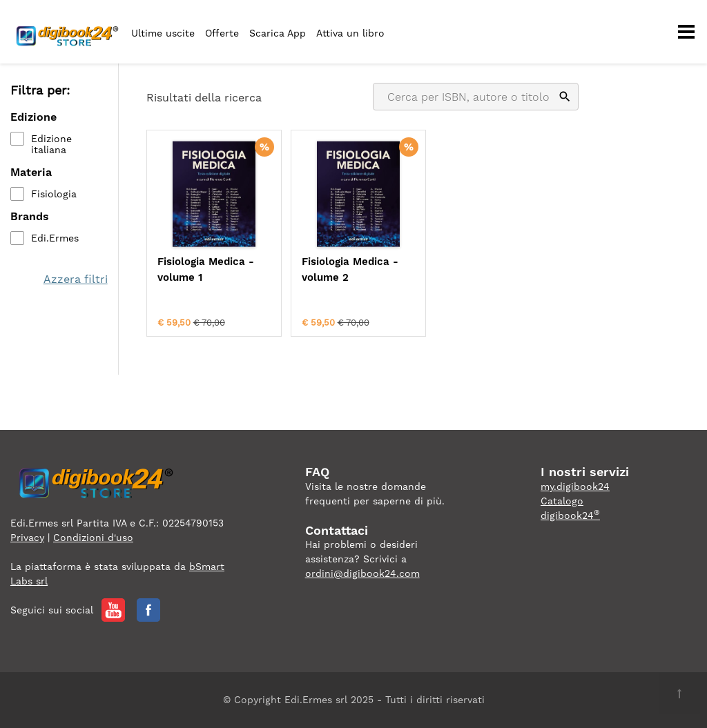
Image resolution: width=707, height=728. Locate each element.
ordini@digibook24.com (362, 573)
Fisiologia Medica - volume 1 (206, 269)
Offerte (222, 33)
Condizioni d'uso (93, 538)
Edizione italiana (51, 144)
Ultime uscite (163, 33)
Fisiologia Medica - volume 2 (350, 269)
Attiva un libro (350, 33)
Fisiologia (54, 194)
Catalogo (562, 501)
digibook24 (570, 515)
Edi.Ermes (55, 238)
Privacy (27, 538)
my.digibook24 (575, 486)
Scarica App (278, 33)
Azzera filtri (76, 279)
